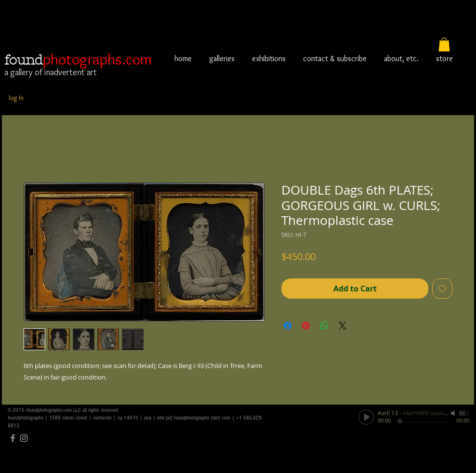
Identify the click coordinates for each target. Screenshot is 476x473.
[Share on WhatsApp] (324, 326)
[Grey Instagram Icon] (24, 438)
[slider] (464, 413)
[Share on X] (343, 326)
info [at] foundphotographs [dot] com (194, 418)
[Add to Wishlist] (442, 289)
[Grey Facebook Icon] (13, 438)
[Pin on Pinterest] (306, 326)
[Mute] (454, 413)
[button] (444, 45)
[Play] (366, 417)
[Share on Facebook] (288, 326)
